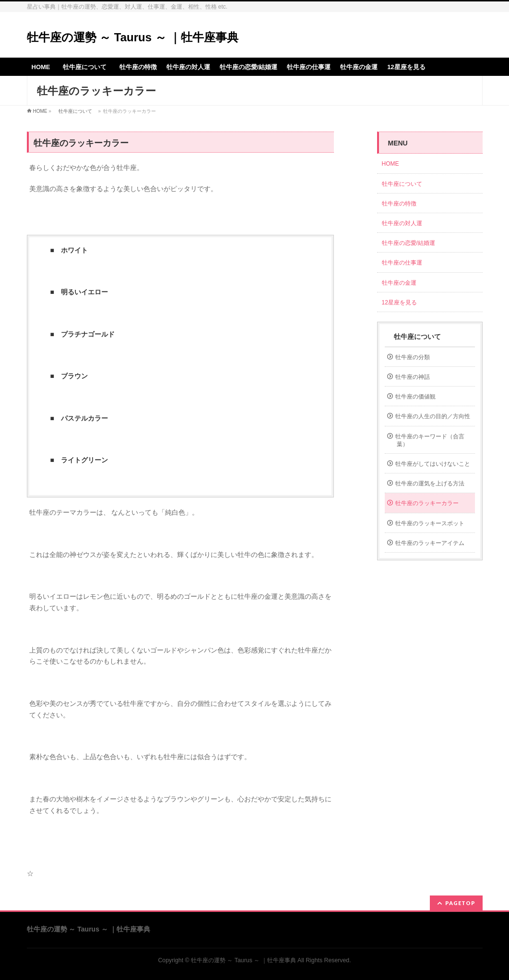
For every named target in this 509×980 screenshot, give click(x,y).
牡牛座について (75, 111)
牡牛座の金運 (399, 283)
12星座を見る (399, 302)
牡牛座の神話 (413, 377)
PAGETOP (460, 903)
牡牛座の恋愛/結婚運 (408, 243)
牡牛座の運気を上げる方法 (430, 484)
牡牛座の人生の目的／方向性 (433, 416)
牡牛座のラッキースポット (430, 523)
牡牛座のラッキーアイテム (430, 543)
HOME (40, 111)
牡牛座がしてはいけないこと (433, 464)
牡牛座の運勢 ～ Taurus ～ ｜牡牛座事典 (133, 37)
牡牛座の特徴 (399, 204)
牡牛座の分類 (413, 357)
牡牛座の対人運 (402, 223)
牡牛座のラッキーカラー (427, 503)
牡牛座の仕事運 (402, 263)
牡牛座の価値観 (415, 397)
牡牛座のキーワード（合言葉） (430, 440)
